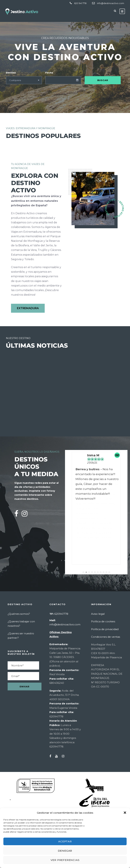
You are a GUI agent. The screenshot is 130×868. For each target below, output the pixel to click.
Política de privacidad (105, 629)
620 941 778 (80, 3)
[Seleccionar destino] (24, 80)
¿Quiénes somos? (19, 614)
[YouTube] (58, 756)
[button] (125, 813)
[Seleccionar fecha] (63, 80)
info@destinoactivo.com (111, 3)
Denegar (65, 851)
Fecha (49, 73)
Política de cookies (103, 621)
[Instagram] (25, 514)
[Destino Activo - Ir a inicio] (22, 11)
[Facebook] (16, 514)
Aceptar (65, 841)
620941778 (61, 614)
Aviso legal (98, 614)
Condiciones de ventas (106, 637)
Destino (11, 73)
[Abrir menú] (122, 11)
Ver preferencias (65, 860)
